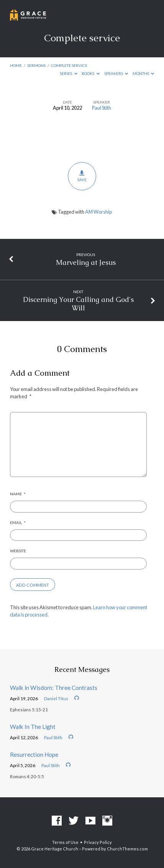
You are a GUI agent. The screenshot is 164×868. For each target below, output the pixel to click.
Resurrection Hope (34, 754)
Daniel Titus (56, 698)
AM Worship (98, 212)
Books (91, 73)
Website (18, 551)
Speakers (116, 73)
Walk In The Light (33, 727)
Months (143, 73)
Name (18, 494)
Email (18, 522)
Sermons (36, 65)
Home (16, 65)
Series (69, 73)
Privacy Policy (98, 842)
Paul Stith (102, 108)
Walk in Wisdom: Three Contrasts (54, 688)
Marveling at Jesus (86, 262)
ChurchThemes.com (127, 849)
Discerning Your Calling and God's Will (78, 304)
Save (82, 176)
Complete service (69, 65)
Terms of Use (65, 842)
